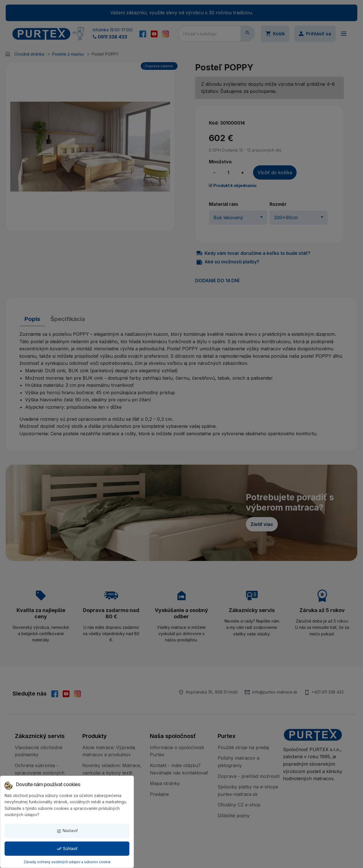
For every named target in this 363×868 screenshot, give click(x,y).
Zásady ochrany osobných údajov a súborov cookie (67, 862)
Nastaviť (67, 831)
